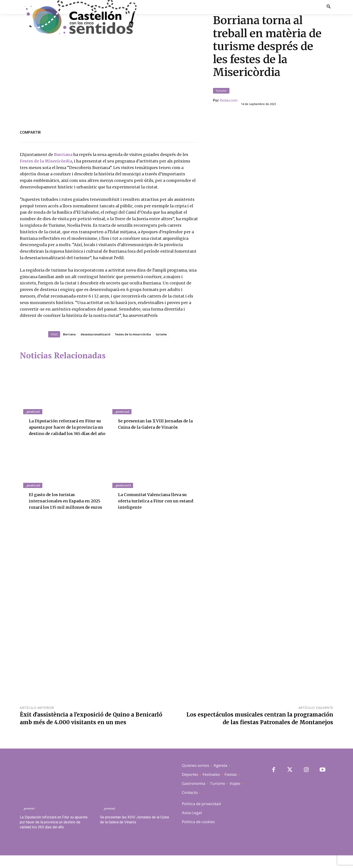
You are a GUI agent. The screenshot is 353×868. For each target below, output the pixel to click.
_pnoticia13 (123, 492)
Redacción (229, 100)
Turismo (221, 91)
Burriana (64, 155)
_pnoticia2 (122, 412)
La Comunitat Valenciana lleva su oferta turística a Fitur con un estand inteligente (156, 507)
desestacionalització (95, 334)
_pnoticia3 (33, 492)
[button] (329, 7)
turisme (161, 334)
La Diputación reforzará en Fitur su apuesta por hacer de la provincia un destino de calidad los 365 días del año (54, 835)
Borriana (69, 334)
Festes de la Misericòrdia (46, 161)
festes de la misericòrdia (133, 334)
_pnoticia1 (33, 412)
